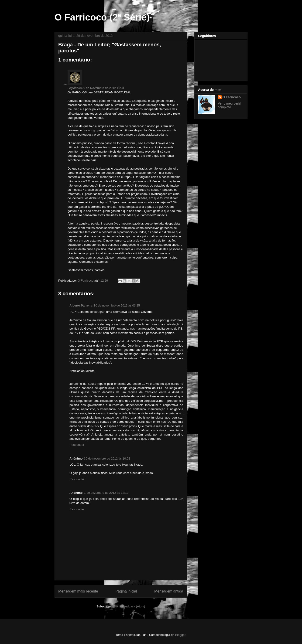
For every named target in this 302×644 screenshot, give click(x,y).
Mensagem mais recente (78, 591)
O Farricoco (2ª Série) (102, 17)
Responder (77, 445)
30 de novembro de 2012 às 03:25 (117, 305)
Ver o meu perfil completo (229, 105)
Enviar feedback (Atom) (129, 606)
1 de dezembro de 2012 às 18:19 (106, 493)
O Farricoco (232, 97)
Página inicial (126, 591)
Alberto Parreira (81, 305)
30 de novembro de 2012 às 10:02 (107, 458)
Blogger (180, 635)
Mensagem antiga (169, 591)
